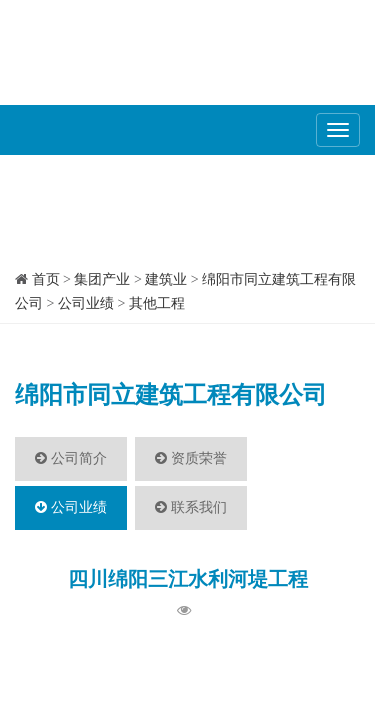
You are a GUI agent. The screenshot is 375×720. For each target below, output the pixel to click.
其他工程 (157, 303)
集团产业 (102, 279)
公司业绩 (86, 303)
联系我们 (191, 507)
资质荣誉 (191, 458)
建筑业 (166, 279)
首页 (46, 279)
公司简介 (71, 458)
